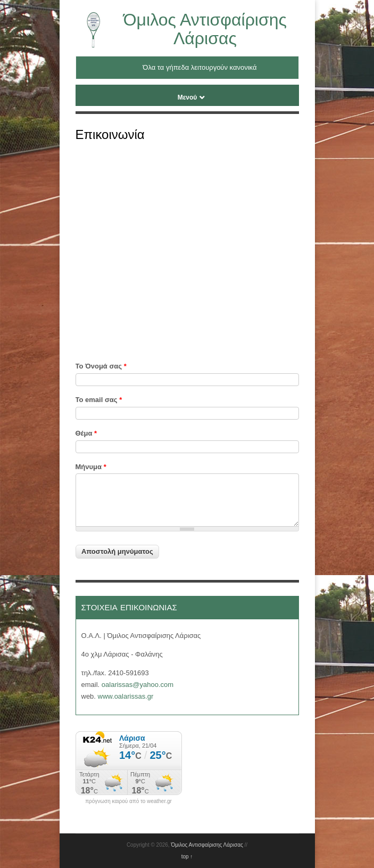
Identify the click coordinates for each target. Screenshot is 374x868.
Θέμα (86, 433)
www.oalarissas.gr (126, 696)
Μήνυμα (91, 467)
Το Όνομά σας (101, 366)
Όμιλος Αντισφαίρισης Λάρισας (205, 29)
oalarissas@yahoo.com (138, 685)
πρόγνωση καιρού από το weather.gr (128, 801)
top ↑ (187, 857)
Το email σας (99, 400)
